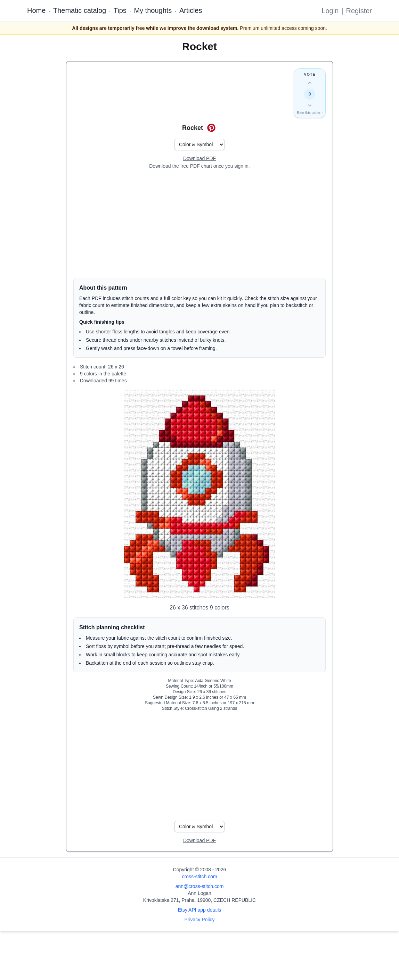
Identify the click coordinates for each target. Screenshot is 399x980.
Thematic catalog (80, 10)
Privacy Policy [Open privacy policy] (199, 920)
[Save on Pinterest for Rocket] (211, 128)
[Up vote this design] (310, 83)
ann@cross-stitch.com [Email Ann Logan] (200, 886)
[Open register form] (199, 159)
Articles (191, 10)
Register (359, 11)
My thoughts (153, 10)
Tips (120, 10)
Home (36, 10)
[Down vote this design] (310, 105)
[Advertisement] (199, 224)
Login (330, 11)
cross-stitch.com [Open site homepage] (199, 877)
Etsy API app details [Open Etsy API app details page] (200, 910)
